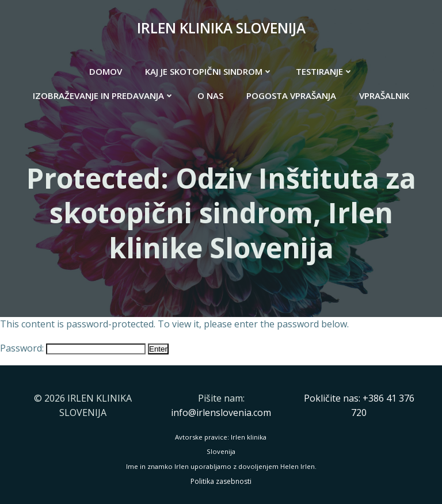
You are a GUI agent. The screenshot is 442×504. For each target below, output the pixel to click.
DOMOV (106, 71)
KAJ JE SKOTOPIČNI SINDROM (209, 71)
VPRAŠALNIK (384, 96)
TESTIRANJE (325, 71)
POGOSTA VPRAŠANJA (291, 96)
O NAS (210, 96)
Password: (73, 348)
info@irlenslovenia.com (221, 413)
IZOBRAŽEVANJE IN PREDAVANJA (104, 96)
